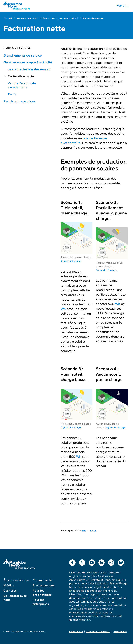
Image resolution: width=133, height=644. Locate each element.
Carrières (10, 591)
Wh (63, 309)
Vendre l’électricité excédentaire (22, 85)
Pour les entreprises (41, 602)
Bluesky (121, 562)
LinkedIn (101, 562)
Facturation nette (21, 76)
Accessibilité (120, 631)
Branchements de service (23, 55)
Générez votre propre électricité (59, 18)
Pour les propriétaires (42, 593)
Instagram (111, 562)
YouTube (92, 562)
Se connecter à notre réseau (29, 69)
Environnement (43, 585)
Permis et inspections (20, 101)
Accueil (8, 18)
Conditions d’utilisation (98, 631)
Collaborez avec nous (15, 598)
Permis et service (26, 18)
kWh (93, 530)
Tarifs (12, 94)
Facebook (72, 562)
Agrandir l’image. (71, 261)
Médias (9, 585)
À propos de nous (16, 580)
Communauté (42, 580)
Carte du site (76, 631)
